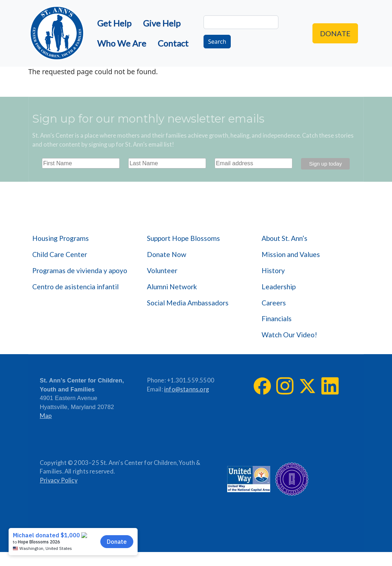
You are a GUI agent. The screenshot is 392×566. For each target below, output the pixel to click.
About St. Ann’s (285, 238)
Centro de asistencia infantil (75, 287)
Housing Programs (61, 238)
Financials (277, 318)
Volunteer (162, 270)
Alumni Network (172, 287)
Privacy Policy (59, 480)
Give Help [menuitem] (162, 23)
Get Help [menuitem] (114, 23)
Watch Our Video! (289, 335)
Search (217, 42)
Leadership (279, 287)
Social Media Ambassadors (188, 303)
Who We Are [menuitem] (122, 43)
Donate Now (167, 254)
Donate (335, 33)
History (273, 270)
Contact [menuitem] (173, 43)
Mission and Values (291, 254)
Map (46, 416)
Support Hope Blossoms (183, 238)
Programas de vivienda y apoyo (80, 270)
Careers (274, 303)
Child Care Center (60, 254)
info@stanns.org (187, 389)
